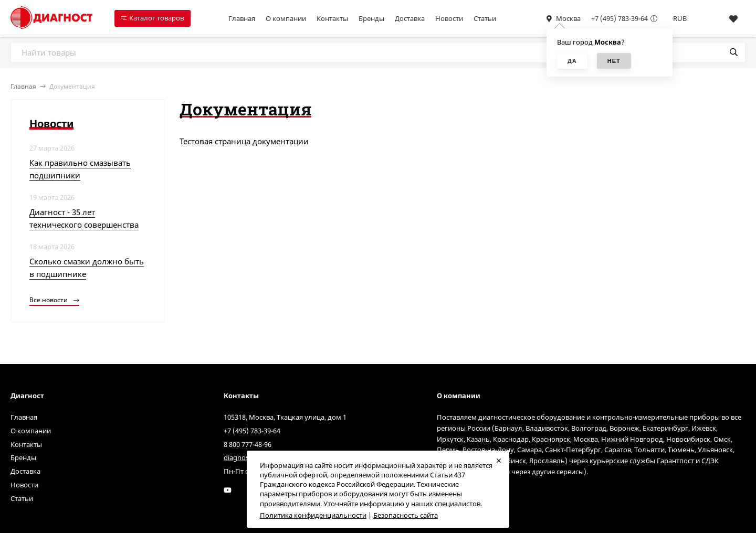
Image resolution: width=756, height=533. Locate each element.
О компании (286, 18)
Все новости (54, 300)
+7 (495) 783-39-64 (619, 18)
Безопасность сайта (406, 515)
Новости (449, 18)
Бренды (371, 18)
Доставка (410, 18)
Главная (242, 18)
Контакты (332, 18)
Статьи (485, 18)
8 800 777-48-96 (248, 444)
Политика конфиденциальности (313, 515)
